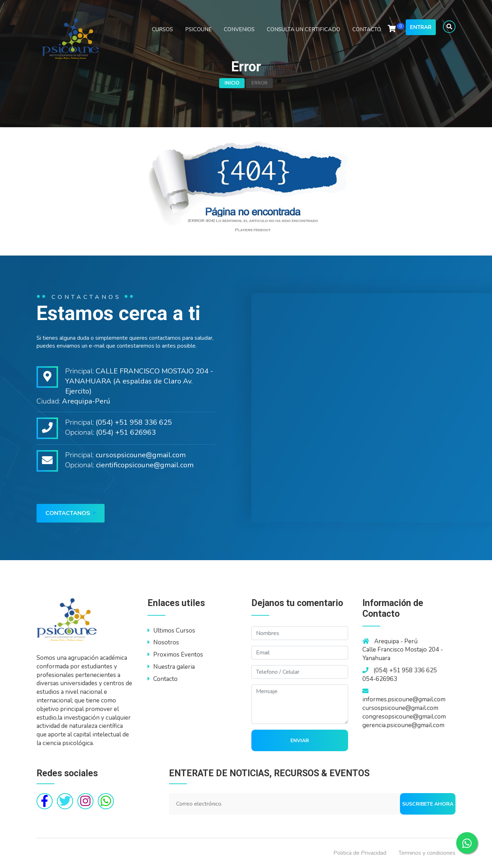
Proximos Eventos (175, 655)
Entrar (421, 27)
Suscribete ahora (428, 804)
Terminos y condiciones (427, 853)
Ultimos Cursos (171, 631)
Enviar (300, 741)
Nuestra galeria (171, 667)
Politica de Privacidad (360, 853)
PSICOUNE (198, 29)
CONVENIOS (239, 29)
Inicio (232, 83)
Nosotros (163, 642)
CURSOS (162, 29)
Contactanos (71, 513)
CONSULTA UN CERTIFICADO (303, 29)
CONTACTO (367, 29)
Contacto (163, 679)
